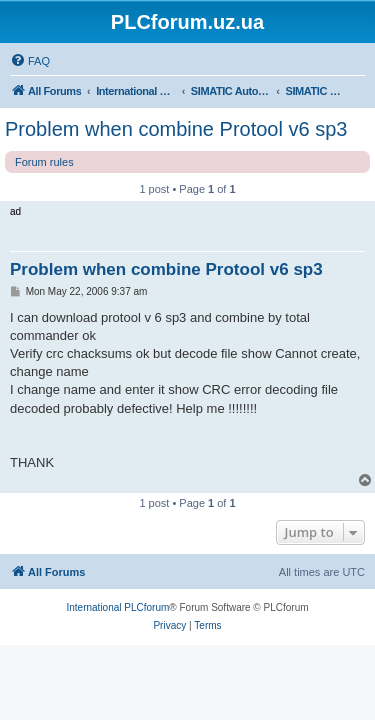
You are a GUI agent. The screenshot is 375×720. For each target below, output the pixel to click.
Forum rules (44, 162)
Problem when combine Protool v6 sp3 (176, 129)
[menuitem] (30, 61)
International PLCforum (117, 607)
